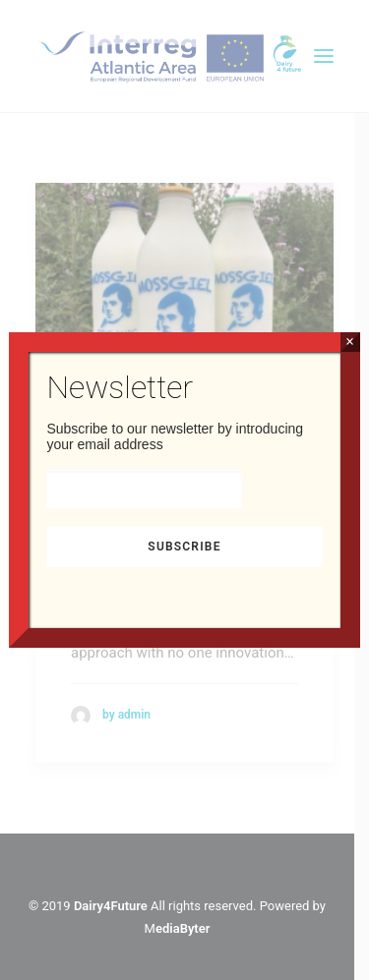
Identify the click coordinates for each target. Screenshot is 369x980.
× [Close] (350, 342)
